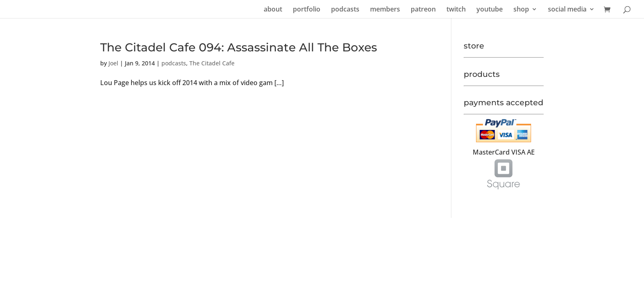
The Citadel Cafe (212, 63)
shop (521, 10)
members (385, 10)
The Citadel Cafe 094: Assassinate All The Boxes (239, 47)
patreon (423, 10)
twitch (456, 10)
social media (567, 10)
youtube (490, 10)
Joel (113, 63)
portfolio (307, 10)
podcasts (345, 10)
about (273, 10)
